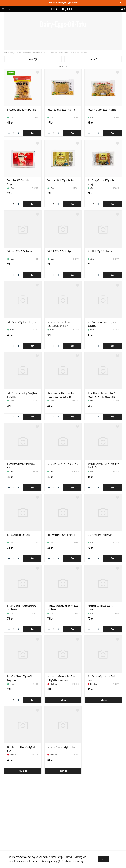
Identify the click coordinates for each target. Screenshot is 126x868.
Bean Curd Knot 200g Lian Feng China (63, 464)
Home (6, 53)
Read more (63, 700)
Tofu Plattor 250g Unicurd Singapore (23, 322)
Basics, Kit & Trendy (15, 53)
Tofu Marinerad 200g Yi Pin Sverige (62, 535)
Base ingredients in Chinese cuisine (58, 53)
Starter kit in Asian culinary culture (34, 53)
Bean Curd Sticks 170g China (19, 535)
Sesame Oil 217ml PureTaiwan (100, 535)
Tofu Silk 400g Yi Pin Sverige (59, 251)
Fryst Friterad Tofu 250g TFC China (22, 110)
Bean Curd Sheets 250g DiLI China (61, 747)
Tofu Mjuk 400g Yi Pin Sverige (20, 251)
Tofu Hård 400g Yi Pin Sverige (100, 251)
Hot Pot (72, 53)
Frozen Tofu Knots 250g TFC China (102, 110)
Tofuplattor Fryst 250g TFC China (61, 110)
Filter (33, 59)
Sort (93, 59)
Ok (103, 859)
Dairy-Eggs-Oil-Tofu (82, 53)
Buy (32, 133)
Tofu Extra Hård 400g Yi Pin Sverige (62, 181)
